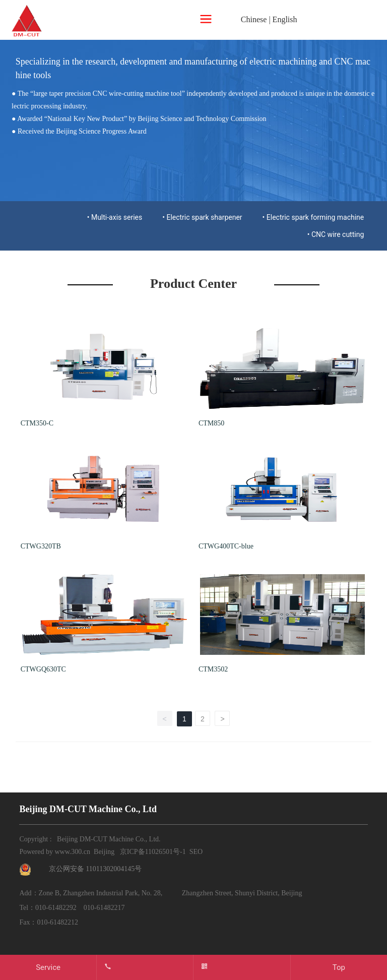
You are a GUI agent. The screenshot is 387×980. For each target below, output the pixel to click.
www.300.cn (72, 852)
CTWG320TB (41, 546)
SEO (196, 852)
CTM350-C (37, 423)
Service (48, 967)
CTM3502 (213, 669)
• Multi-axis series (115, 217)
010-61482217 (104, 908)
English (285, 19)
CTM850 (211, 423)
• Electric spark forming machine (313, 217)
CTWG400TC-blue (226, 546)
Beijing (104, 852)
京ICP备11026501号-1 (153, 852)
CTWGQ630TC (43, 669)
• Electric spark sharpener (202, 217)
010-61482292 (56, 908)
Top (339, 967)
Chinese (254, 19)
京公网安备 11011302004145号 (95, 869)
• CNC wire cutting (336, 234)
